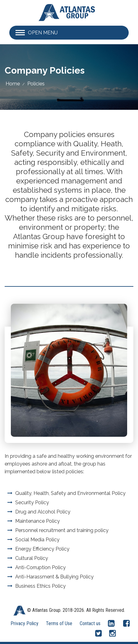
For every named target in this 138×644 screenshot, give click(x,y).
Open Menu (43, 33)
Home (13, 84)
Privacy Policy (24, 623)
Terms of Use (59, 623)
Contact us (90, 623)
